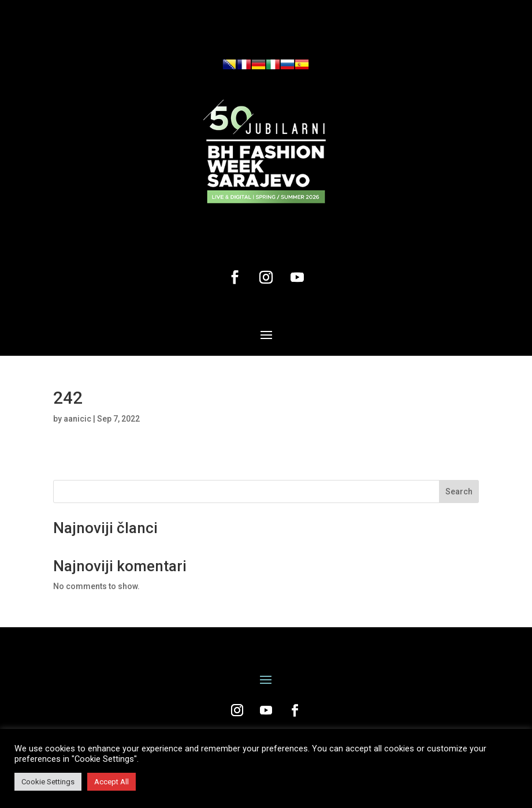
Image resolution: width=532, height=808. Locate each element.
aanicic (77, 419)
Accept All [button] (111, 782)
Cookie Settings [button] (48, 782)
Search (459, 491)
